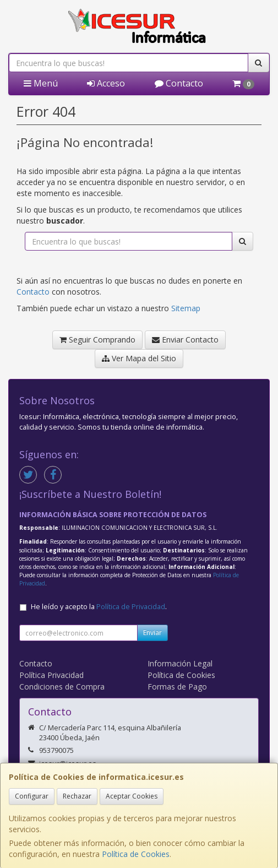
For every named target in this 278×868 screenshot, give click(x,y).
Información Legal (180, 663)
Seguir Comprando (97, 340)
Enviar (152, 633)
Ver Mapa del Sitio (139, 358)
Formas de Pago (177, 687)
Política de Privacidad (131, 607)
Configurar (32, 796)
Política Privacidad (51, 675)
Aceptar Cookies (132, 796)
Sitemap (186, 308)
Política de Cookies (136, 854)
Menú (41, 83)
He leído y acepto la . (99, 607)
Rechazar (77, 796)
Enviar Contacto (185, 340)
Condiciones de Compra (62, 687)
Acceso (106, 83)
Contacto (179, 83)
